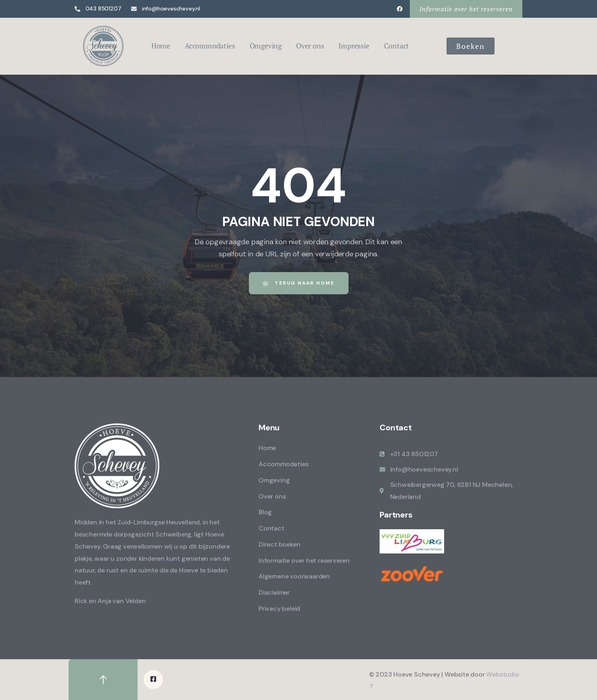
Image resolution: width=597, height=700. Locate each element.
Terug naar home (299, 283)
